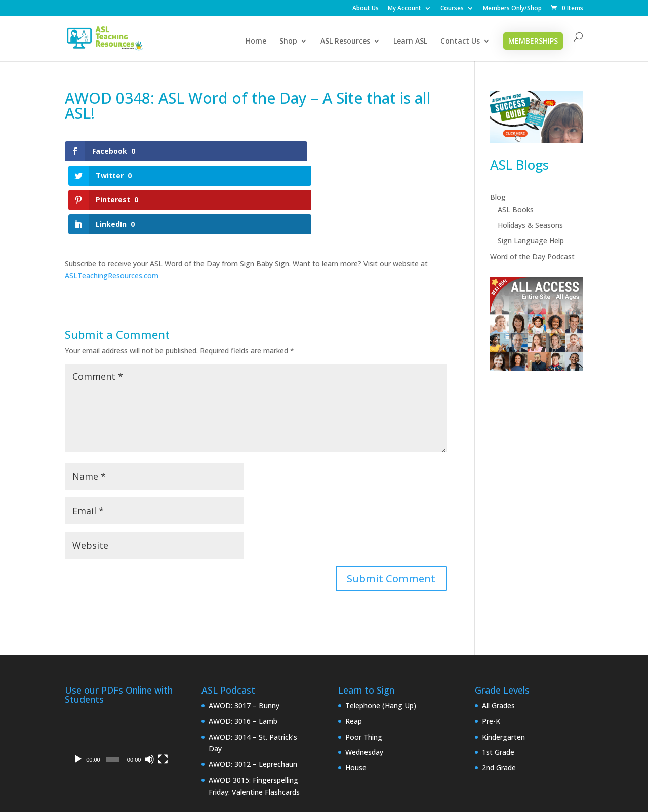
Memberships (533, 41)
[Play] (78, 687)
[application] (119, 666)
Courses (452, 9)
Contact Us (460, 42)
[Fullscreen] (163, 687)
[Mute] (149, 687)
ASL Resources (345, 42)
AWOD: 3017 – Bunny (244, 633)
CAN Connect (317, 798)
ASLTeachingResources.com (112, 203)
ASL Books (516, 209)
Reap (354, 648)
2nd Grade (499, 695)
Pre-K (491, 648)
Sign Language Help (531, 241)
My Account (404, 9)
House (356, 695)
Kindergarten (503, 664)
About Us (366, 9)
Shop (288, 42)
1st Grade (498, 680)
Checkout (350, 771)
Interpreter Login (235, 771)
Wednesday (364, 680)
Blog (498, 197)
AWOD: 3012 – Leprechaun (253, 692)
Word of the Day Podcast (532, 256)
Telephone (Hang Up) (381, 633)
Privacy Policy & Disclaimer (145, 771)
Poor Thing (364, 664)
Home (256, 42)
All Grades (498, 633)
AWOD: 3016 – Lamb (243, 648)
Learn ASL (410, 42)
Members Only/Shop (512, 9)
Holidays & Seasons (530, 225)
